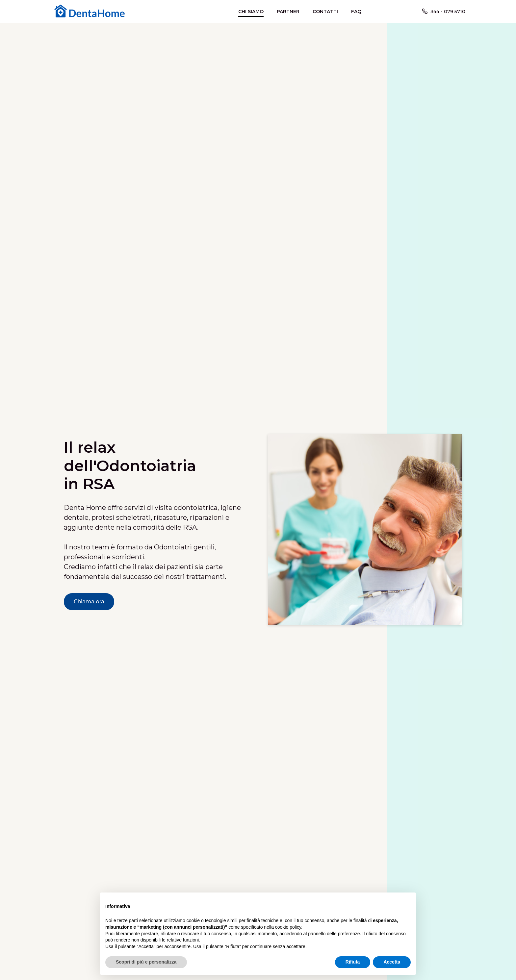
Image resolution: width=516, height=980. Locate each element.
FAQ (356, 12)
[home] (91, 11)
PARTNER (288, 12)
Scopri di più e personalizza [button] (146, 962)
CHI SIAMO (251, 12)
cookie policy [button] (288, 927)
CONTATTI (325, 12)
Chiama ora (89, 602)
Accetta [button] (392, 962)
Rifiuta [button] (353, 962)
